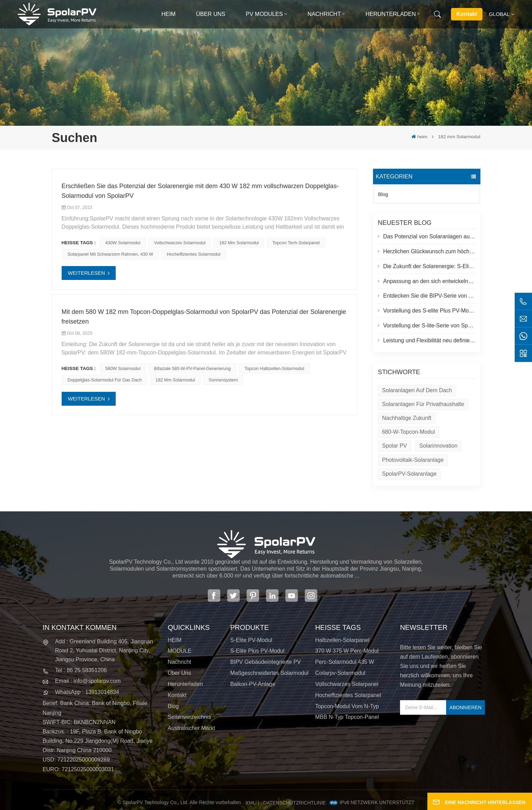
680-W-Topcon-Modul (409, 432)
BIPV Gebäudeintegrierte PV (266, 662)
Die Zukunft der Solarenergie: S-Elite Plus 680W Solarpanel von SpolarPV (427, 266)
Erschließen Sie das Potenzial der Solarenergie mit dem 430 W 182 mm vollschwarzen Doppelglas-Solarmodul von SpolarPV (200, 191)
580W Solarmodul (123, 368)
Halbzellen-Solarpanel (342, 640)
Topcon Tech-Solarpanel (296, 243)
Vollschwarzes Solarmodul (180, 243)
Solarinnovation (438, 446)
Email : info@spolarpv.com (88, 681)
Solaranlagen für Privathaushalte (423, 404)
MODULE (179, 651)
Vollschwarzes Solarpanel (347, 684)
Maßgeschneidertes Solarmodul (269, 673)
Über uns (211, 14)
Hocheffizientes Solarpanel (348, 695)
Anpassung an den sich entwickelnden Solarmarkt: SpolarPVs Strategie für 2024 (427, 281)
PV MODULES (264, 14)
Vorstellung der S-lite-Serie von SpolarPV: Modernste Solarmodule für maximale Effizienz (427, 325)
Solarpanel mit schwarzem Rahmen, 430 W (110, 254)
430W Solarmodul (123, 243)
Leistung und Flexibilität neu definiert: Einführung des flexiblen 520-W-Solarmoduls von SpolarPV (427, 340)
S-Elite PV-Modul (251, 640)
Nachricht (324, 14)
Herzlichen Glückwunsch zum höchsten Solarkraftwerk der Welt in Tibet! (427, 251)
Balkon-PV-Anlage (253, 684)
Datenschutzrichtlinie (295, 803)
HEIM (175, 640)
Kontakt (467, 14)
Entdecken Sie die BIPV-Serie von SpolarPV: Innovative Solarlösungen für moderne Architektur (427, 296)
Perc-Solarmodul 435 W (345, 662)
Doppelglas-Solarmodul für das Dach (105, 380)
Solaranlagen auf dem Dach (417, 390)
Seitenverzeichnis (189, 717)
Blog (383, 194)
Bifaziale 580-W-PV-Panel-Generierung (192, 368)
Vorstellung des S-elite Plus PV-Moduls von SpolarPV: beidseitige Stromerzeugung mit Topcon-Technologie (427, 311)
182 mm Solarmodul (239, 243)
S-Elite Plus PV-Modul (258, 651)
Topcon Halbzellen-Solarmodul (274, 368)
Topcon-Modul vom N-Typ (347, 706)
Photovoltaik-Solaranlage (413, 460)
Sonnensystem (223, 380)
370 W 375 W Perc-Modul (347, 651)
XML (251, 803)
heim (169, 14)
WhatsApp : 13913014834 (87, 692)
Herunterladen (391, 14)
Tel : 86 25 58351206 (81, 670)
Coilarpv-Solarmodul (340, 673)
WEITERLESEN (87, 273)
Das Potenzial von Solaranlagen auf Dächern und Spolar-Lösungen (427, 236)
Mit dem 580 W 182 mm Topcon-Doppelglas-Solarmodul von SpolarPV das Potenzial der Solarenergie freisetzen (204, 316)
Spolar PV (394, 446)
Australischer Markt (191, 728)
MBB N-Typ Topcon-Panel (347, 717)
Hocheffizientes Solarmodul (194, 254)
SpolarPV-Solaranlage (409, 474)
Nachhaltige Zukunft (407, 418)
